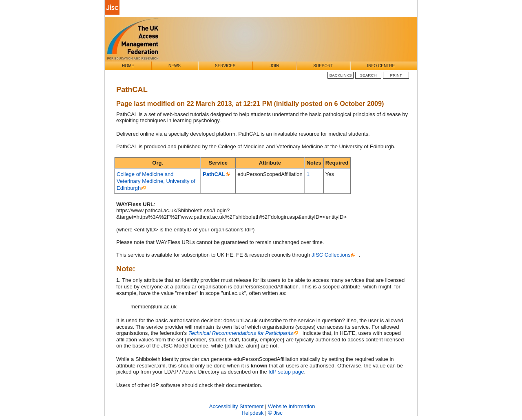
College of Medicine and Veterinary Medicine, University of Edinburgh (156, 181)
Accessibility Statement (237, 406)
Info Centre (381, 66)
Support (323, 66)
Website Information (291, 406)
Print (396, 75)
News (175, 66)
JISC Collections (331, 255)
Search (368, 75)
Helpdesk (252, 413)
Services (225, 66)
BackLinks (341, 75)
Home (128, 66)
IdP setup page (286, 372)
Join (274, 66)
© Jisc (275, 413)
